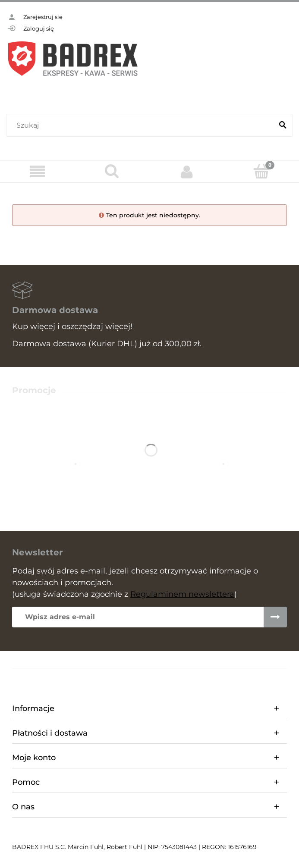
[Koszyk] (262, 171)
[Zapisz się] (275, 617)
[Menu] (37, 172)
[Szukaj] (283, 125)
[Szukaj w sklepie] (142, 125)
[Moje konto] (187, 172)
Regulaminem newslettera (182, 594)
